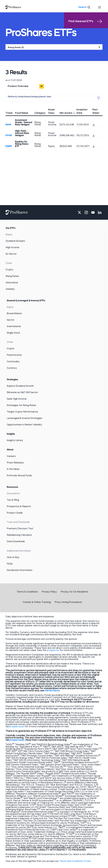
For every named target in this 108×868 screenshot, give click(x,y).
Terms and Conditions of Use (75, 861)
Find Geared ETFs (85, 21)
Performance (52, 691)
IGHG (8, 125)
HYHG (9, 136)
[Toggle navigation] (100, 7)
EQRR (9, 146)
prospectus (53, 650)
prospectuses (17, 727)
